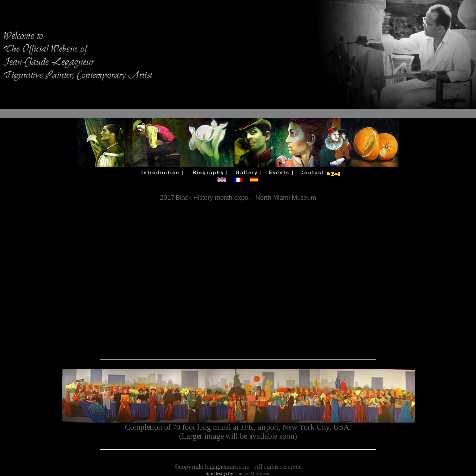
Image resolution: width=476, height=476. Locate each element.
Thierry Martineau (252, 473)
